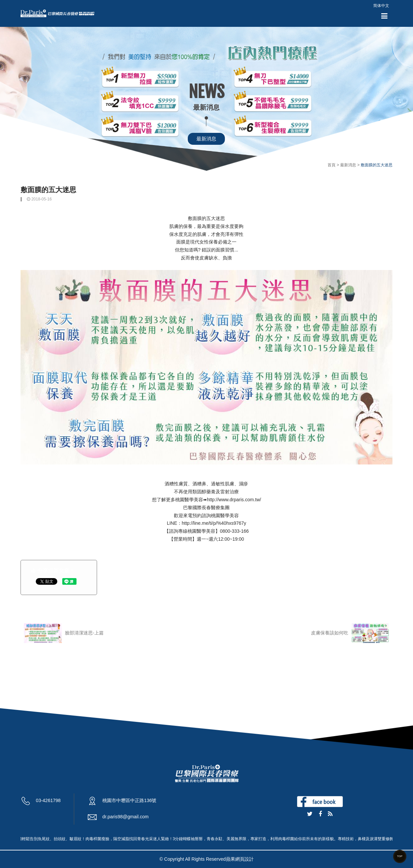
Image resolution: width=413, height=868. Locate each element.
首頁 (332, 165)
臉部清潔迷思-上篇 (64, 633)
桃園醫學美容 (189, 500)
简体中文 (381, 6)
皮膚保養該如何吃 (350, 633)
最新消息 (206, 139)
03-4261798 (48, 800)
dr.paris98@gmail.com (126, 817)
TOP (400, 856)
